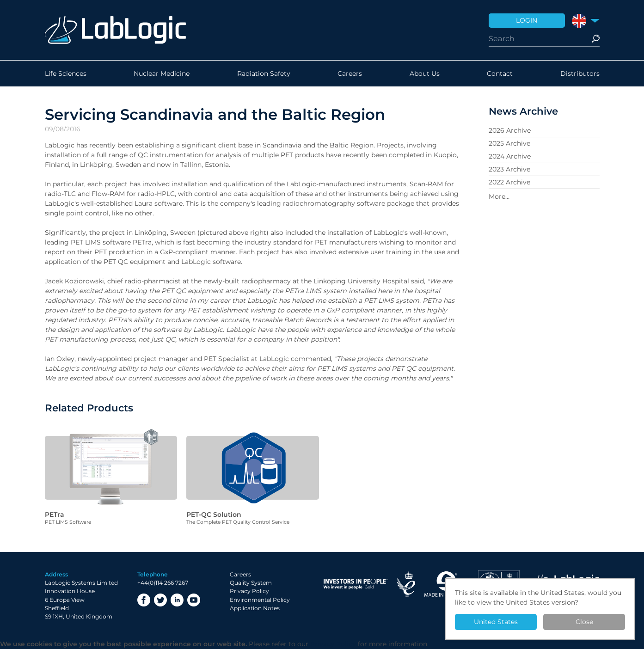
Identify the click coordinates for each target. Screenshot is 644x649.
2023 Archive (509, 169)
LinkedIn (177, 600)
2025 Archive (509, 143)
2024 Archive (510, 156)
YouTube (194, 600)
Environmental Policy (260, 600)
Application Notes (255, 608)
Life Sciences (66, 73)
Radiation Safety (264, 73)
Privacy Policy (249, 591)
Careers (350, 73)
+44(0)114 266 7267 (163, 583)
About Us (425, 73)
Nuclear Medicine (162, 73)
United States (496, 622)
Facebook (144, 600)
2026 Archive (510, 130)
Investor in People (356, 584)
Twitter (160, 600)
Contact (500, 73)
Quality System (251, 583)
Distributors (580, 73)
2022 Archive (509, 182)
